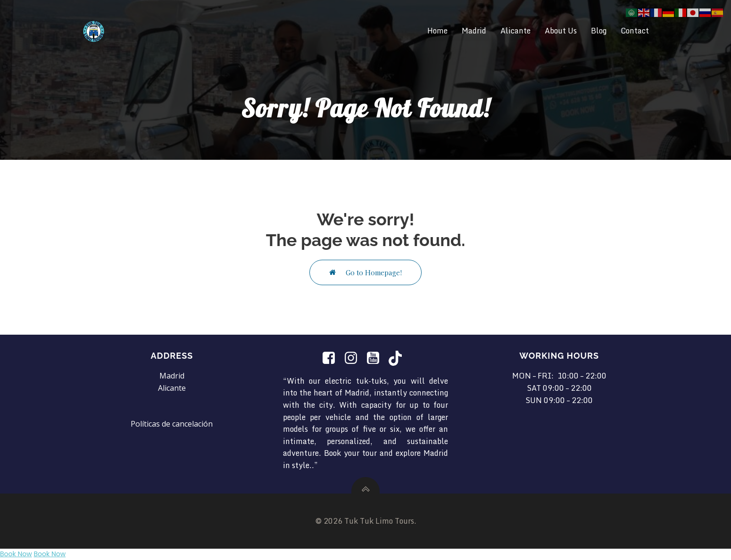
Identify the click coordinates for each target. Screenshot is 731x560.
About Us (561, 31)
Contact (635, 31)
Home (437, 31)
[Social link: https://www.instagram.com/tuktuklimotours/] (354, 358)
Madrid (474, 31)
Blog (599, 31)
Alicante (515, 31)
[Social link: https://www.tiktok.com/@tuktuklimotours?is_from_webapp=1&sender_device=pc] (399, 358)
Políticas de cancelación (172, 424)
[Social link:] (332, 358)
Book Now (16, 554)
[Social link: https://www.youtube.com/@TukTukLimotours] (377, 358)
